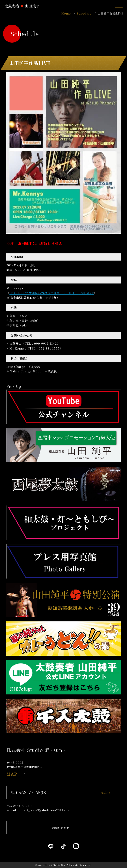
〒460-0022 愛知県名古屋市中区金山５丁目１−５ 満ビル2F (52, 293)
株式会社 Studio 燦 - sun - (36, 750)
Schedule (84, 13)
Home (66, 13)
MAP (16, 774)
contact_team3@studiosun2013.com (44, 810)
